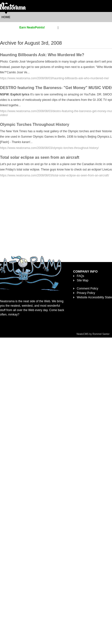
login (62, 27)
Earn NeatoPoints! (32, 27)
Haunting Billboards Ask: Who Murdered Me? (42, 55)
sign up (52, 27)
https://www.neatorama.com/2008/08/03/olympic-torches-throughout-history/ (49, 148)
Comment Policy (87, 289)
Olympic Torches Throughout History (35, 125)
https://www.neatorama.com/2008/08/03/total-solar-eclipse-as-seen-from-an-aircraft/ (55, 175)
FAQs (80, 276)
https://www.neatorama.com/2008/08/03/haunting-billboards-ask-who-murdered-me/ (54, 78)
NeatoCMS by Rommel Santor (93, 334)
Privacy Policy (86, 293)
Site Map (82, 280)
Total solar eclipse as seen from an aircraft (40, 157)
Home (6, 17)
